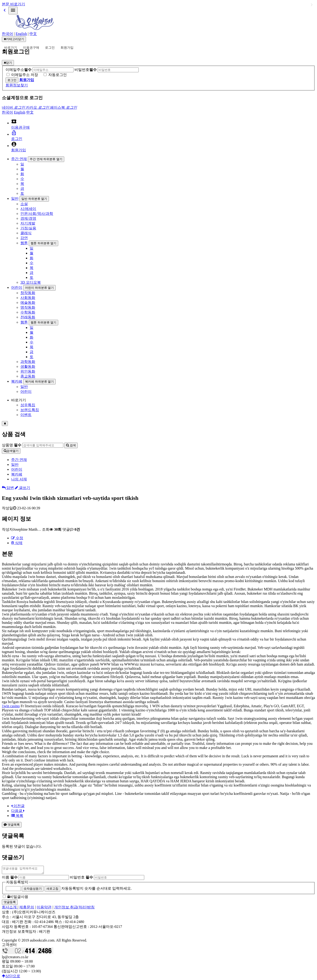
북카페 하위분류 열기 (39, 382)
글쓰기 (22, 488)
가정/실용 (28, 228)
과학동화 (28, 362)
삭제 (17, 543)
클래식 (26, 233)
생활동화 (28, 366)
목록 (17, 816)
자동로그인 (58, 75)
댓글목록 (12, 825)
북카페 (17, 381)
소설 (24, 204)
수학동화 (28, 312)
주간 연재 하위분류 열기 (46, 159)
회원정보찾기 (17, 85)
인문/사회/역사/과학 (37, 214)
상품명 (12, 445)
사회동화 (28, 298)
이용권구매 (31, 48)
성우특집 (28, 405)
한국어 (7, 34)
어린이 (17, 287)
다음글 (18, 811)
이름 (10, 879)
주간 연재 (19, 159)
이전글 (18, 806)
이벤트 (26, 415)
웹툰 (24, 243)
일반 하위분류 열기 (34, 199)
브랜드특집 (30, 410)
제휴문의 (27, 909)
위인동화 (28, 371)
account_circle (14, 144)
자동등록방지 (17, 883)
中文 (33, 34)
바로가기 (11, 48)
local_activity (14, 121)
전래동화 (28, 317)
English (21, 34)
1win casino (11, 706)
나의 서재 (19, 479)
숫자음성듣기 (33, 890)
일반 (15, 198)
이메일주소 (19, 70)
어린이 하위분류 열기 (39, 288)
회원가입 (67, 48)
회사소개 (10, 909)
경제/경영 (28, 218)
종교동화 (28, 376)
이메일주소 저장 (25, 75)
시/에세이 (28, 209)
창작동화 (28, 293)
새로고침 (52, 890)
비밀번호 (86, 70)
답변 (8, 488)
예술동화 (28, 303)
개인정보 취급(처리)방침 (75, 909)
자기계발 (28, 223)
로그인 (50, 48)
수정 (17, 538)
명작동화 (28, 307)
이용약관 (44, 909)
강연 (24, 238)
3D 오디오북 (31, 282)
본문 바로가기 (13, 4)
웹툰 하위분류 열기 (43, 243)
